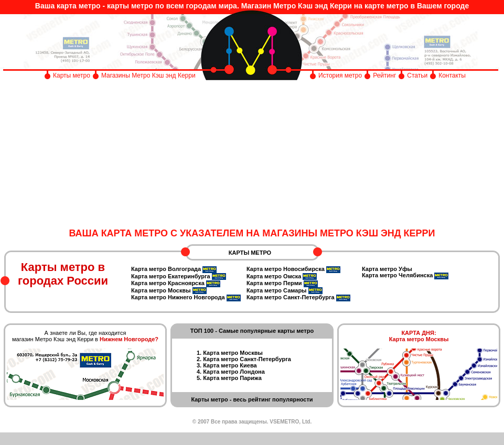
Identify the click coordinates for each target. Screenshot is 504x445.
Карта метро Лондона (234, 372)
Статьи (417, 75)
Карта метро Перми (274, 283)
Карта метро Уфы (387, 269)
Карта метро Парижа (232, 378)
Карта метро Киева (230, 365)
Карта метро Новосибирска (286, 269)
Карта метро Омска (274, 276)
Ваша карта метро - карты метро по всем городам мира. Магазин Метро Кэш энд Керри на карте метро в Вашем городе (252, 6)
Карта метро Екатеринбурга (171, 276)
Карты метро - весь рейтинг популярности (252, 399)
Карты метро (72, 75)
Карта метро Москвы (161, 290)
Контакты (452, 75)
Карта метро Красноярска (168, 283)
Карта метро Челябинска (397, 275)
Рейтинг (384, 75)
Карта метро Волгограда (166, 269)
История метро (340, 75)
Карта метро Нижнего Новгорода (178, 297)
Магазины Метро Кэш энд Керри (149, 75)
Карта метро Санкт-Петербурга (291, 297)
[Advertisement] (252, 155)
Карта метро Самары (277, 290)
